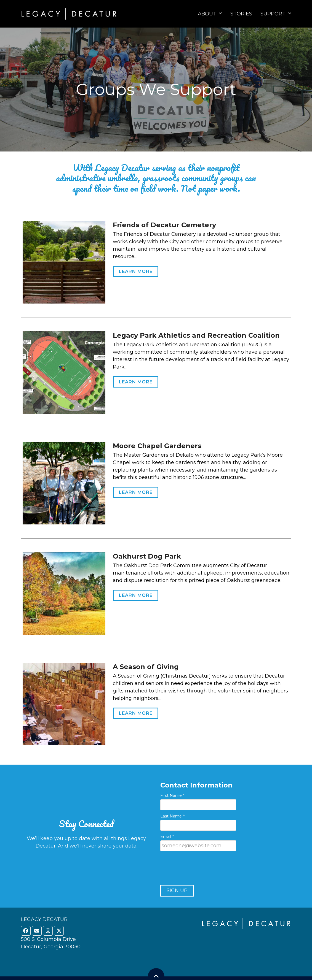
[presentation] (202, 868)
